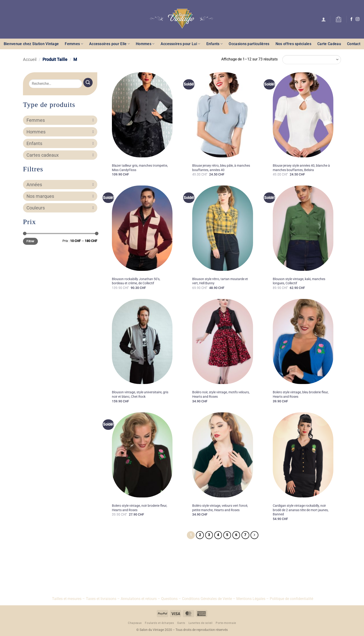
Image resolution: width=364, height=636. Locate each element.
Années (60, 185)
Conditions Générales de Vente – (209, 599)
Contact (354, 44)
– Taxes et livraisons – (101, 599)
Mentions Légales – (253, 599)
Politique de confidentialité (291, 599)
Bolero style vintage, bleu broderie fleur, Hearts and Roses (301, 394)
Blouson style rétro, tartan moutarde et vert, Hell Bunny (220, 281)
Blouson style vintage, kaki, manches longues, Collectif (299, 281)
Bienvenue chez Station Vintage (31, 44)
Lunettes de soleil (201, 623)
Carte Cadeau (329, 44)
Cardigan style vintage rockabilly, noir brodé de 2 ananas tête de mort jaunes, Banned (301, 510)
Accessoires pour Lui (180, 44)
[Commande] (312, 60)
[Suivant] (254, 535)
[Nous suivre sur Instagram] (357, 19)
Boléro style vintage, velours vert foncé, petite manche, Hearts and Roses (220, 508)
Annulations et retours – (140, 599)
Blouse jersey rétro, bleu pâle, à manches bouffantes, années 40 (221, 168)
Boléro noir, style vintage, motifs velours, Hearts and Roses (221, 394)
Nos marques (60, 196)
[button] (324, 19)
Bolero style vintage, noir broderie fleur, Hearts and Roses (140, 508)
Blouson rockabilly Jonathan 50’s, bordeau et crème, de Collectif (136, 281)
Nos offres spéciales (293, 44)
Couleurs (60, 208)
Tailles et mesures (67, 599)
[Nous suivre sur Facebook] (351, 19)
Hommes (145, 44)
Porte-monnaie (226, 623)
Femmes (74, 44)
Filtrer (30, 241)
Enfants (215, 44)
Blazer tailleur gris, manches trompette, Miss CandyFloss (140, 168)
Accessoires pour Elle (109, 44)
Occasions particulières (249, 44)
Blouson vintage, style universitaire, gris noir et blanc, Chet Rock (140, 394)
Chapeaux (135, 623)
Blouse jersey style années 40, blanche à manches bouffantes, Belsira (301, 168)
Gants (181, 623)
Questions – (171, 599)
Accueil (30, 59)
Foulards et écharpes (159, 623)
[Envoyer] (88, 82)
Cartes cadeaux (60, 155)
